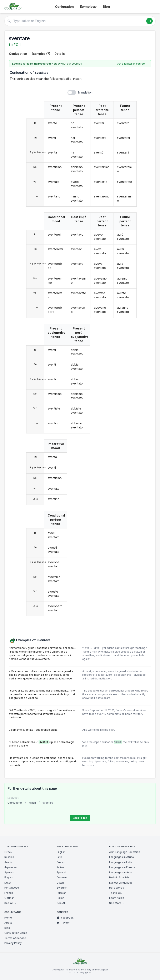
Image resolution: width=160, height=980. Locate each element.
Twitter (63, 923)
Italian (32, 803)
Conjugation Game (16, 933)
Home (8, 918)
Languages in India (121, 862)
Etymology (88, 7)
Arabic (8, 862)
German (9, 898)
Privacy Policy (13, 943)
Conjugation (64, 7)
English (9, 877)
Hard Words (117, 888)
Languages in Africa (121, 857)
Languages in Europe (122, 867)
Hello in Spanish (119, 877)
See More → (117, 903)
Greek (8, 852)
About (8, 923)
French (9, 893)
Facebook (65, 918)
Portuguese (12, 888)
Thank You (116, 893)
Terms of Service (15, 938)
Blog (106, 7)
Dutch (8, 883)
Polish (60, 898)
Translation (85, 92)
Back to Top (80, 818)
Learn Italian (117, 898)
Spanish (9, 872)
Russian (9, 857)
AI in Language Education (125, 852)
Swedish (62, 888)
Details (60, 54)
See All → (10, 903)
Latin (60, 857)
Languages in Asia (120, 872)
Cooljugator (15, 803)
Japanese (11, 867)
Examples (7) (41, 54)
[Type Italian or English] (80, 21)
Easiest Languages (121, 883)
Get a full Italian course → (132, 64)
